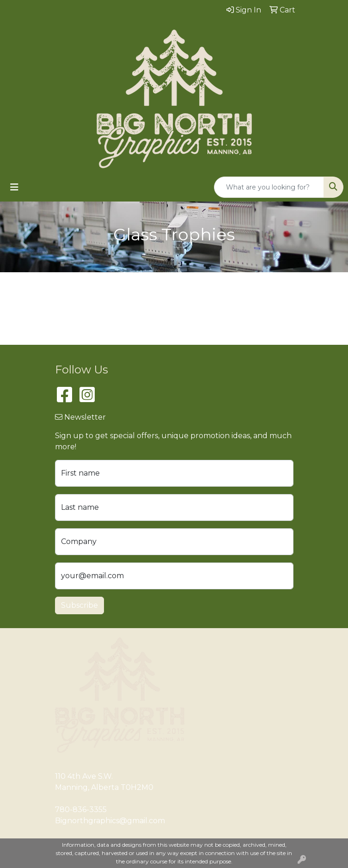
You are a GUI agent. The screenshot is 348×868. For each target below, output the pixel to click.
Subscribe (79, 605)
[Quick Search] (269, 187)
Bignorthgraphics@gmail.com (110, 821)
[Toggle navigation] (14, 187)
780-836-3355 (81, 810)
